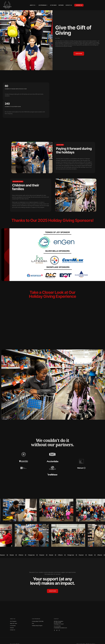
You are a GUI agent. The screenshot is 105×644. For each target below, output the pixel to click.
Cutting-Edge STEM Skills (38, 621)
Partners (12, 628)
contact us (69, 5)
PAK (33, 623)
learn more (79, 54)
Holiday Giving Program (37, 626)
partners (61, 5)
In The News (13, 626)
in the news (53, 5)
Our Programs (13, 621)
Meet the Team (14, 623)
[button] (33, 5)
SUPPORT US (79, 5)
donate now (53, 591)
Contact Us (13, 630)
